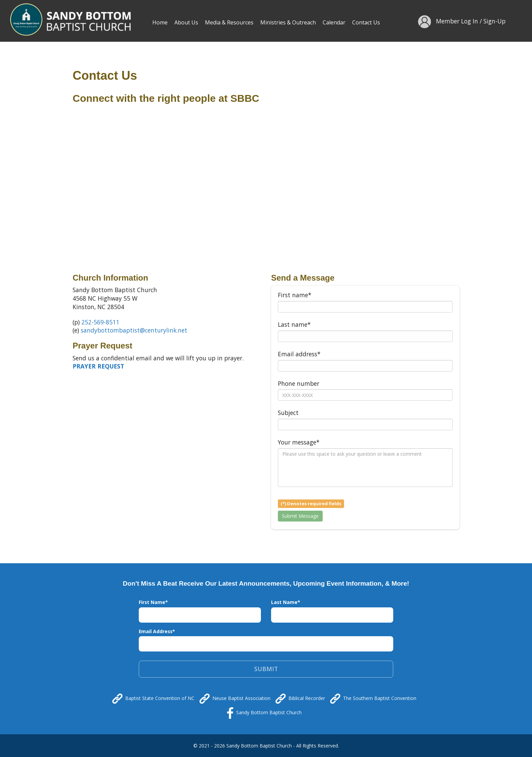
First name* (295, 295)
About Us (186, 22)
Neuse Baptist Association (235, 699)
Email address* (299, 354)
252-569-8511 (100, 322)
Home (160, 22)
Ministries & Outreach (288, 22)
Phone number (299, 383)
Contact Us (366, 22)
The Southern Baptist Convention (373, 699)
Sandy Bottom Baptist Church (264, 713)
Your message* (299, 442)
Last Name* (286, 602)
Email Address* (157, 631)
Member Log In (457, 21)
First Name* (153, 602)
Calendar (334, 22)
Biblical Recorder (300, 699)
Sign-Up (495, 21)
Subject (288, 413)
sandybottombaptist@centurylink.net (134, 330)
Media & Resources (229, 22)
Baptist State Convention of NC (153, 699)
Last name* (294, 324)
